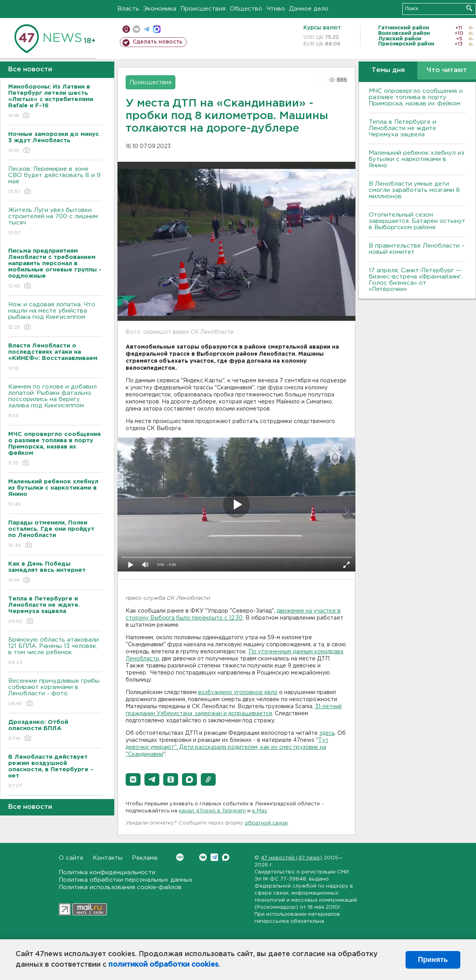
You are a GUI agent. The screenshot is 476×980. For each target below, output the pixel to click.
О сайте (71, 858)
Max (226, 857)
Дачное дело (309, 9)
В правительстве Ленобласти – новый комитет (417, 249)
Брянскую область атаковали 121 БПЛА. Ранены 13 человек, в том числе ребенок (55, 652)
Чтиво (276, 9)
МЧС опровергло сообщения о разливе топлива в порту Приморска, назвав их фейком (416, 97)
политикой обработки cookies (163, 965)
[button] (133, 779)
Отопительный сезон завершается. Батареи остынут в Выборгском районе (417, 221)
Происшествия (203, 9)
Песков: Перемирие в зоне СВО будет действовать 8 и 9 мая (55, 181)
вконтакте (136, 29)
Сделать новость (158, 42)
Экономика (160, 9)
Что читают (447, 70)
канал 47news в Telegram (212, 811)
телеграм (147, 29)
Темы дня (388, 70)
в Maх (260, 811)
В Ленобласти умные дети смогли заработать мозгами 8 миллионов (414, 190)
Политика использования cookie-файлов (120, 887)
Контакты (108, 858)
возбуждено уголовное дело (238, 693)
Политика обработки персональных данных (126, 880)
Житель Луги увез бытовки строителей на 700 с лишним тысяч (55, 222)
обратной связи (266, 823)
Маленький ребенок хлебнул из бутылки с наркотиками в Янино (416, 159)
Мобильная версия (126, 29)
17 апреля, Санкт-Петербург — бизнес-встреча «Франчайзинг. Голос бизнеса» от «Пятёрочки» (416, 280)
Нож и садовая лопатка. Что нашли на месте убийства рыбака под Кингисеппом (55, 316)
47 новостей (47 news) (291, 858)
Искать (469, 8)
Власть (128, 9)
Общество (246, 9)
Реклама (145, 858)
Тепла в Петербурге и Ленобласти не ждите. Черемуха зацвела (403, 128)
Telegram (214, 857)
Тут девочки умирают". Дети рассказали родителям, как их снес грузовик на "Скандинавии (227, 747)
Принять (433, 960)
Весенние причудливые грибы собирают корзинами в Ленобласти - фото (55, 693)
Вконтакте (180, 857)
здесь (327, 733)
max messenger (157, 29)
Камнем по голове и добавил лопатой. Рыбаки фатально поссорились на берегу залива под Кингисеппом (55, 402)
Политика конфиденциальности (107, 872)
